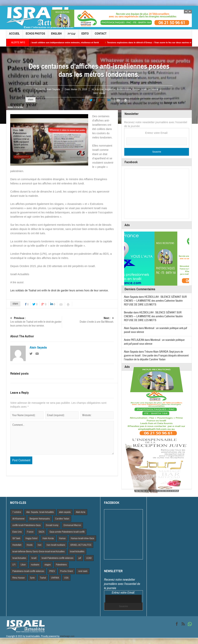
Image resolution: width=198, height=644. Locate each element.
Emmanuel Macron (72, 525)
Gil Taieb (16, 538)
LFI (14, 565)
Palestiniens (61, 565)
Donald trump (52, 525)
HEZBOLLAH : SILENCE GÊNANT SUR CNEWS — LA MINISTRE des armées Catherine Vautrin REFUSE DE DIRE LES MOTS (155, 301)
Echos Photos (35, 35)
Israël (144, 89)
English (56, 35)
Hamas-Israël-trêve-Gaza (82, 538)
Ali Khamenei (18, 519)
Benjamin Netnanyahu (40, 519)
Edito (85, 35)
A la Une (99, 89)
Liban (23, 565)
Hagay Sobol (31, 538)
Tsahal (43, 578)
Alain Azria (81, 512)
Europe (136, 89)
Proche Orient (67, 571)
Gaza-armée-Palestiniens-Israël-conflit (67, 532)
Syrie (32, 578)
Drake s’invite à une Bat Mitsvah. (88, 320)
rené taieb (83, 571)
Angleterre (110, 89)
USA (66, 578)
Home (10, 107)
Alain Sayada (53, 89)
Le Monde (153, 89)
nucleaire (35, 565)
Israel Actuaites (19, 558)
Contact (101, 35)
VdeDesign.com (67, 636)
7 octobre (17, 512)
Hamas (62, 538)
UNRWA (55, 578)
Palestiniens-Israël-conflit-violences (28, 571)
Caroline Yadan (62, 519)
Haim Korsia (48, 538)
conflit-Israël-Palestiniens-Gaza (26, 525)
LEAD (89, 558)
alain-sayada (65, 512)
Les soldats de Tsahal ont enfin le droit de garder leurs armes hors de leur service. (59, 290)
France (30, 532)
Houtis (30, 545)
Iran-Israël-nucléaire (56, 545)
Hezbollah (17, 545)
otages (48, 565)
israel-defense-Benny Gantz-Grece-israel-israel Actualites (38, 552)
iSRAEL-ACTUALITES (81, 545)
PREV (52, 571)
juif (80, 558)
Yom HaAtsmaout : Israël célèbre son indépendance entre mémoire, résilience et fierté (61, 42)
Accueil (14, 35)
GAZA (41, 532)
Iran (40, 545)
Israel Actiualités (77, 552)
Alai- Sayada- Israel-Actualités (40, 512)
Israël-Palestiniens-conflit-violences (57, 558)
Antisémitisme (124, 89)
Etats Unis (17, 532)
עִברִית (72, 35)
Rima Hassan (19, 578)
